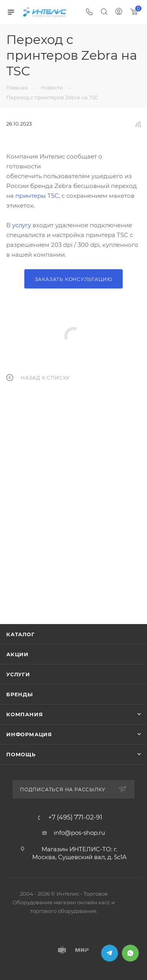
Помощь (21, 754)
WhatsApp (130, 953)
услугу (22, 225)
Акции (17, 654)
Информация (29, 734)
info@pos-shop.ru (79, 833)
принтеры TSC (37, 196)
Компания (24, 714)
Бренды (20, 694)
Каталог (21, 634)
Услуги (18, 674)
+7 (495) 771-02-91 (75, 818)
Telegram (110, 953)
